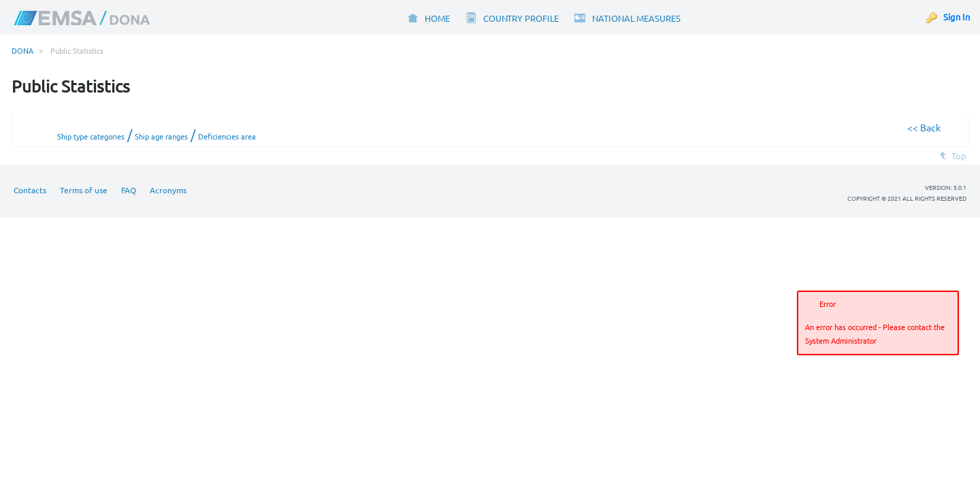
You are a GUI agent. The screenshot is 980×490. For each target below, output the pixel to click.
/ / (157, 135)
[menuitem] (428, 17)
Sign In (957, 17)
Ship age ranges (161, 136)
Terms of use (84, 190)
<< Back (924, 127)
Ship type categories (91, 136)
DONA (22, 50)
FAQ (129, 190)
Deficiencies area (227, 136)
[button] (946, 374)
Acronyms (168, 190)
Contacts (30, 190)
